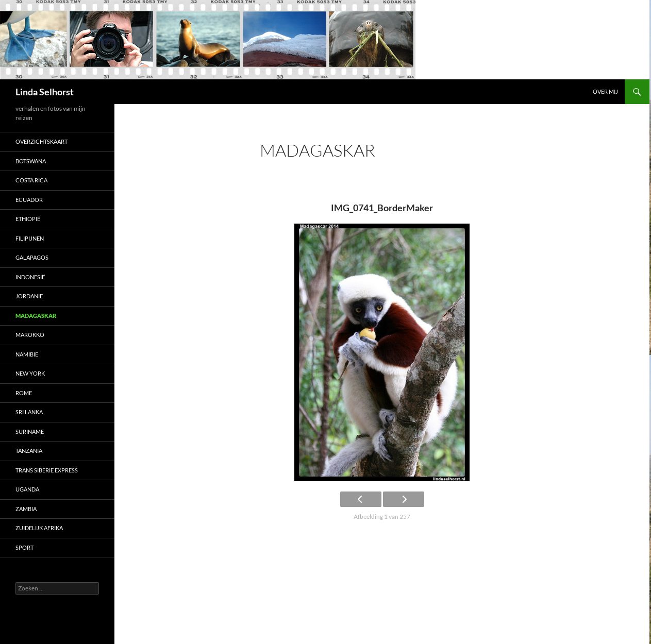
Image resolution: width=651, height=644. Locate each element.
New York (30, 373)
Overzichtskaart (41, 141)
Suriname (30, 431)
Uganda (27, 489)
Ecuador (29, 200)
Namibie (27, 354)
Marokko (30, 335)
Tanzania (29, 451)
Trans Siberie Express (47, 470)
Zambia (26, 509)
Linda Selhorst (45, 92)
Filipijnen (30, 238)
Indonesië (30, 277)
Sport (24, 547)
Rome (24, 393)
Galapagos (32, 257)
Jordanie (29, 296)
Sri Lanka (29, 412)
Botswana (31, 161)
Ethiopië (28, 219)
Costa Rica (31, 180)
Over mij (605, 91)
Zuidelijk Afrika (39, 528)
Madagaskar (36, 316)
